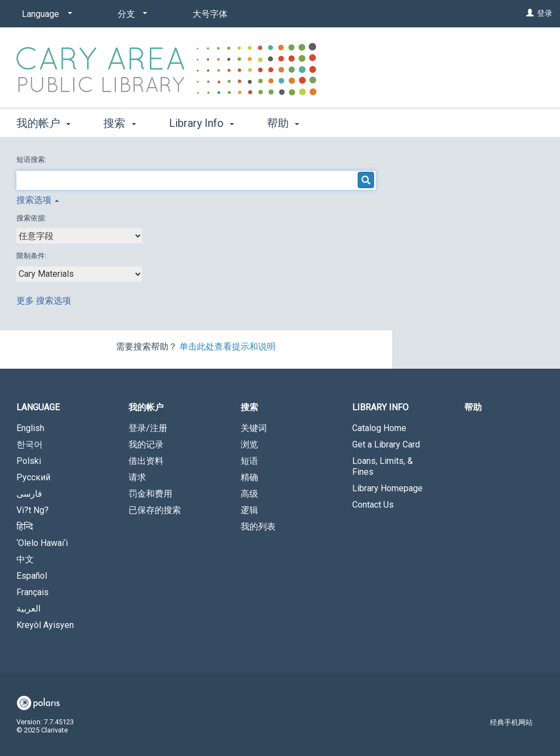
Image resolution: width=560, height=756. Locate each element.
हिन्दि (25, 527)
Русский (33, 477)
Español (32, 576)
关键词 (254, 428)
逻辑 (249, 510)
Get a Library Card (386, 444)
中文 (25, 559)
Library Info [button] (202, 123)
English (30, 428)
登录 (545, 13)
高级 (249, 494)
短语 (249, 461)
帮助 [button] (283, 123)
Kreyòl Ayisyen (45, 625)
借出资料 (146, 461)
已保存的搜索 (155, 510)
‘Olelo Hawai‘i (42, 543)
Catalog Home (379, 428)
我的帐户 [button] (43, 123)
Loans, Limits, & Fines (383, 466)
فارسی (29, 494)
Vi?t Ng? (33, 510)
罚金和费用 (150, 494)
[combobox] (79, 236)
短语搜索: (32, 159)
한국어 (30, 444)
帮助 (473, 407)
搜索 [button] (119, 123)
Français (33, 592)
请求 (137, 477)
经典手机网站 (511, 722)
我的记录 (146, 444)
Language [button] (38, 407)
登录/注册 (148, 428)
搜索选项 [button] (38, 200)
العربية (28, 609)
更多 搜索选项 (44, 301)
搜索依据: (32, 218)
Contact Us (373, 505)
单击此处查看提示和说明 (227, 347)
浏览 (249, 444)
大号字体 (210, 14)
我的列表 (258, 527)
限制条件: (32, 256)
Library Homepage (387, 488)
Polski (29, 461)
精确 (249, 477)
